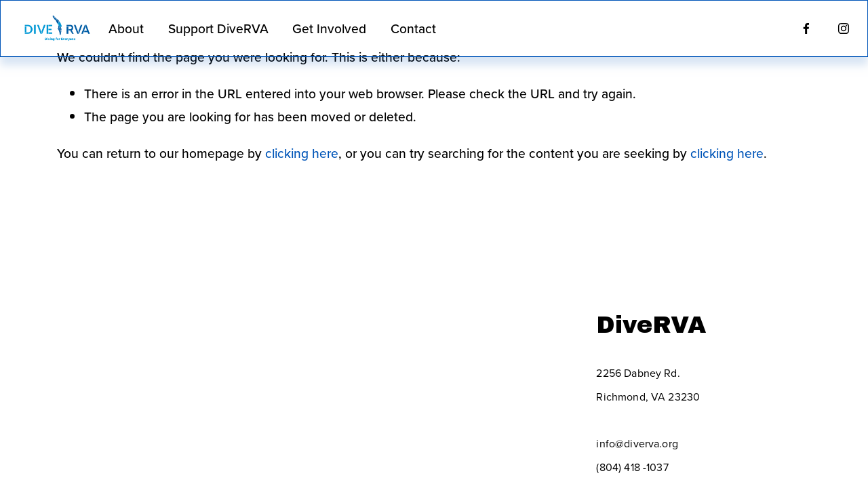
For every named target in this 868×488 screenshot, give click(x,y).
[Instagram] (844, 28)
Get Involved (329, 28)
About (126, 28)
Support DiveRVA (218, 28)
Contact (413, 28)
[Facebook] (806, 28)
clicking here (302, 153)
